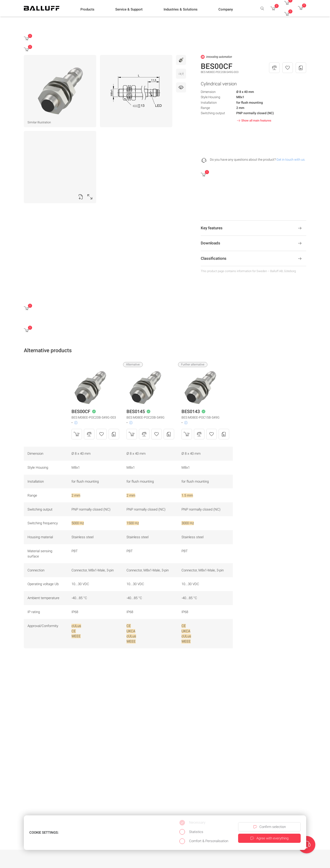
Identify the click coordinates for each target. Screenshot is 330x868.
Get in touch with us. (291, 160)
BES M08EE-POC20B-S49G (146, 417)
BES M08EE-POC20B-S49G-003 (94, 417)
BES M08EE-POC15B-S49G (201, 417)
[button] (87, 9)
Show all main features (254, 121)
